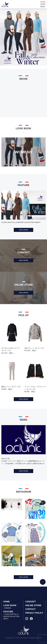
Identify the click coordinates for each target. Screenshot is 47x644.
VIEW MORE (24, 230)
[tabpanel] (23, 38)
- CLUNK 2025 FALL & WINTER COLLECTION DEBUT (11, 616)
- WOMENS (7, 608)
